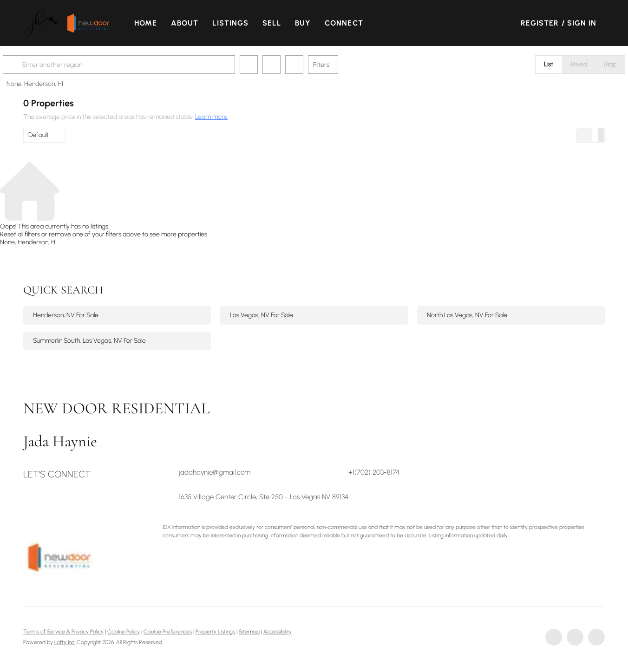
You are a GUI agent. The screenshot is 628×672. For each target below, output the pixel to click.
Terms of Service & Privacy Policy (63, 632)
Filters (342, 65)
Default (39, 135)
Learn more (211, 117)
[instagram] (596, 637)
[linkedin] (575, 637)
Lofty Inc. (65, 642)
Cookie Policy (124, 632)
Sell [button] (279, 23)
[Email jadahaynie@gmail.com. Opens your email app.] (240, 473)
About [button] (192, 23)
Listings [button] (238, 23)
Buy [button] (310, 23)
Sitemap (249, 632)
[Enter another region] (143, 65)
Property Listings (215, 632)
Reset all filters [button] (20, 234)
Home (153, 23)
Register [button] (540, 23)
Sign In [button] (582, 23)
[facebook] (554, 637)
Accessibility (278, 632)
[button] (49, 23)
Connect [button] (351, 23)
